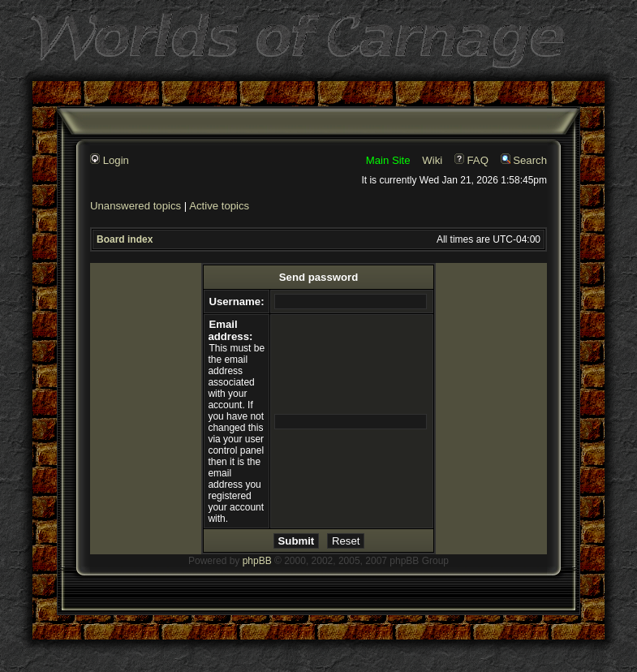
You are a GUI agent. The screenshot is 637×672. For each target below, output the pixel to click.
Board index (125, 239)
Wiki (432, 160)
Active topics (219, 206)
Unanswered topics (136, 206)
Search (524, 160)
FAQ (471, 160)
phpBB (257, 561)
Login (110, 160)
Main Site (388, 160)
